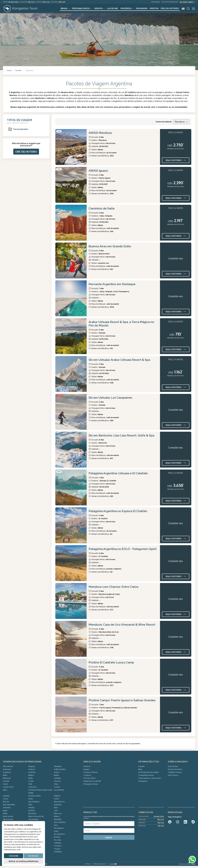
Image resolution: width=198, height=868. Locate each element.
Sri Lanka (57, 842)
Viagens (87, 771)
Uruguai (57, 851)
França (6, 801)
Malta (5, 815)
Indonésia (7, 810)
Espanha (6, 798)
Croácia (57, 789)
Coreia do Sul (8, 789)
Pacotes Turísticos (90, 774)
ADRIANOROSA (190, 866)
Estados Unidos (35, 798)
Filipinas (57, 798)
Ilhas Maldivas (34, 804)
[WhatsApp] (192, 860)
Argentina (7, 774)
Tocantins (58, 848)
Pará (56, 827)
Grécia (57, 801)
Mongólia (58, 821)
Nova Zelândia (60, 824)
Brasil (64, 9)
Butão (31, 780)
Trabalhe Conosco (175, 774)
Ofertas (154, 9)
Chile (30, 786)
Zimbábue (58, 854)
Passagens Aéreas (91, 786)
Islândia (31, 810)
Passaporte (143, 783)
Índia (30, 807)
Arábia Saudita (60, 771)
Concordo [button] (14, 856)
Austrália (32, 774)
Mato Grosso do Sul (36, 818)
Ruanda (57, 839)
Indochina (58, 807)
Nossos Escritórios (175, 771)
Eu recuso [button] (33, 856)
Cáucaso (57, 783)
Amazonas (7, 771)
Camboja (57, 780)
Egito (5, 792)
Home (9, 72)
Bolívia (56, 777)
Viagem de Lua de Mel (92, 783)
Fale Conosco (173, 777)
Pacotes (18, 72)
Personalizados (81, 9)
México (57, 818)
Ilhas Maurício (59, 804)
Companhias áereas (146, 777)
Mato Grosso (8, 818)
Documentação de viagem (149, 774)
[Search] (188, 10)
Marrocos (58, 815)
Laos (56, 813)
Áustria (57, 774)
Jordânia (32, 813)
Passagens (142, 9)
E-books (141, 768)
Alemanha (58, 768)
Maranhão (32, 815)
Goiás (31, 801)
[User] (194, 10)
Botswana (7, 780)
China (56, 786)
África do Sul (8, 768)
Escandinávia (59, 792)
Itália (56, 810)
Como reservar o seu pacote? (150, 780)
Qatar (56, 833)
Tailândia (58, 845)
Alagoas (32, 768)
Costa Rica (32, 789)
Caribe (31, 783)
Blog (140, 771)
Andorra (32, 771)
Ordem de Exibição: (164, 124)
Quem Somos (156, 2)
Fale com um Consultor (170, 2)
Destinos (87, 768)
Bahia (5, 777)
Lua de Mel (113, 9)
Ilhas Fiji (6, 804)
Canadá (6, 783)
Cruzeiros (126, 9)
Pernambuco (59, 830)
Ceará (5, 786)
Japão (5, 813)
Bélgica (31, 777)
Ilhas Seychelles (9, 807)
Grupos (98, 9)
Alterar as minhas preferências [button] (23, 861)
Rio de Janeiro (59, 836)
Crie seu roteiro (170, 9)
